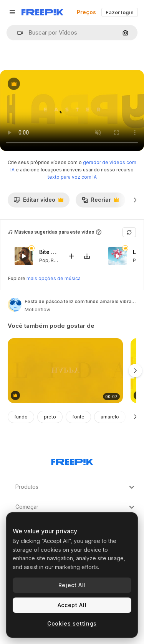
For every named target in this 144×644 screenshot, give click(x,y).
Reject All (72, 585)
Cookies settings (72, 623)
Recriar (100, 202)
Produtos (76, 487)
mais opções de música (54, 278)
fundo (21, 417)
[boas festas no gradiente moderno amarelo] (65, 371)
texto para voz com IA (72, 177)
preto (50, 417)
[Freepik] (42, 12)
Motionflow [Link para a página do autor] (37, 310)
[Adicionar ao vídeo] (71, 256)
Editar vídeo (38, 202)
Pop (44, 260)
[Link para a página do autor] (15, 305)
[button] (17, 33)
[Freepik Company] (72, 460)
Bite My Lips (49, 252)
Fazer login (120, 12)
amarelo (110, 417)
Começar (76, 507)
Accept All (72, 605)
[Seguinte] (135, 200)
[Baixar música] (87, 256)
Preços (86, 12)
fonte (78, 417)
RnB (55, 260)
